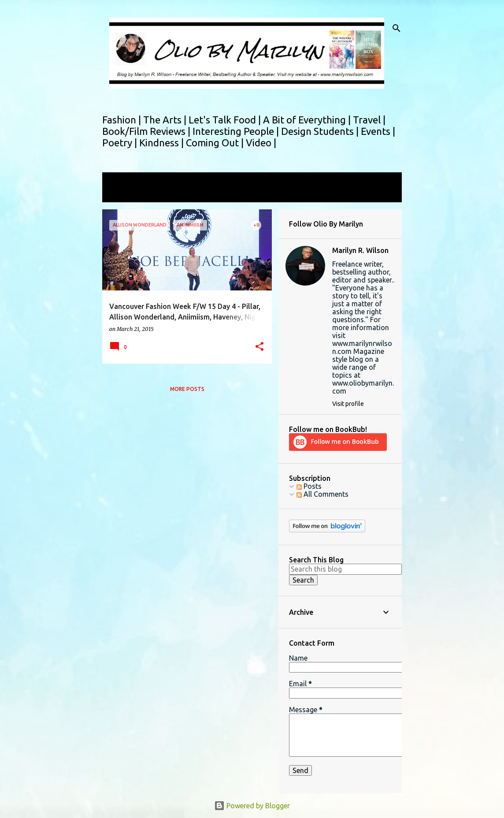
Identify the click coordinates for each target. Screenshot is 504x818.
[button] (259, 347)
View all (121, 194)
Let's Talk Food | (226, 120)
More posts (187, 389)
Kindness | (163, 143)
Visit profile (348, 404)
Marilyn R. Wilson (360, 250)
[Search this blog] (345, 569)
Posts (309, 486)
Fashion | (123, 120)
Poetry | (121, 143)
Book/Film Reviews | (147, 131)
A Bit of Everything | (308, 120)
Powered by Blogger (252, 806)
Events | (378, 131)
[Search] (397, 28)
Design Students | (321, 131)
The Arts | (166, 120)
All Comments (322, 494)
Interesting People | (237, 131)
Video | (261, 143)
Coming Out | (216, 143)
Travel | (369, 120)
